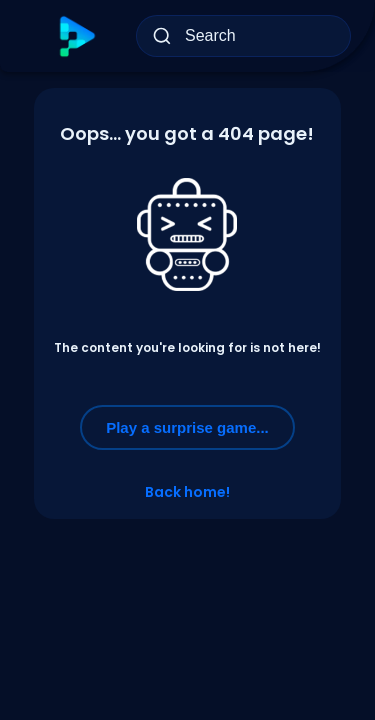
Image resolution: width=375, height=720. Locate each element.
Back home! (187, 492)
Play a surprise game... (187, 427)
